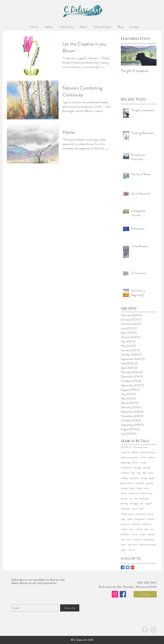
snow (131, 529)
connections (126, 468)
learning (124, 504)
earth (151, 473)
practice (151, 519)
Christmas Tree (140, 447)
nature (150, 514)
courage (137, 468)
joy (131, 498)
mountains (141, 514)
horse (146, 488)
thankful (151, 534)
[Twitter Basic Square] (128, 567)
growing (149, 483)
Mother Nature (148, 452)
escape (144, 478)
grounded (140, 483)
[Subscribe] (70, 608)
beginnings (126, 463)
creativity (125, 473)
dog (139, 473)
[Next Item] (151, 56)
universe (137, 540)
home (139, 488)
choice (135, 463)
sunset (143, 534)
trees (129, 540)
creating (146, 468)
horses (124, 493)
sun (152, 529)
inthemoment (146, 493)
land (136, 498)
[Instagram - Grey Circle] (154, 630)
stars (146, 529)
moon (134, 509)
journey (124, 498)
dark (133, 473)
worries (132, 550)
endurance (134, 478)
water (123, 545)
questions (136, 524)
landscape (144, 498)
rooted (124, 529)
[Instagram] (115, 594)
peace (130, 519)
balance (152, 457)
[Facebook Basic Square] (123, 567)
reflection (147, 524)
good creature (127, 483)
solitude (139, 529)
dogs (144, 473)
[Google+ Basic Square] (132, 567)
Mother (135, 452)
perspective (140, 519)
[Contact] (145, 594)
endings (124, 478)
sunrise (135, 534)
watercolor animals (148, 545)
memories (125, 509)
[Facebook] (123, 594)
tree (123, 540)
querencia (125, 524)
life (142, 504)
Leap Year (125, 452)
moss (141, 509)
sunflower (125, 534)
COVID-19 (126, 447)
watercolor (133, 545)
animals (143, 457)
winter (124, 550)
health (132, 488)
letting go (134, 504)
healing (124, 488)
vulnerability (148, 540)
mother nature (128, 514)
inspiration (133, 493)
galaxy (152, 478)
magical (148, 504)
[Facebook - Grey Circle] (145, 630)
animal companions (129, 457)
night (123, 519)
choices (143, 463)
